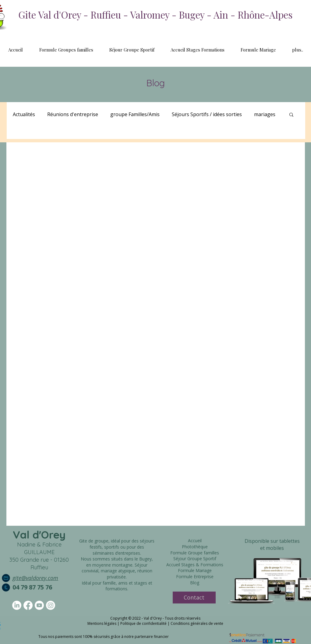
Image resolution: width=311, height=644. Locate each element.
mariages (265, 114)
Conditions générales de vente (197, 623)
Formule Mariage (195, 570)
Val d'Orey (39, 535)
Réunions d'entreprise (73, 114)
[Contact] (194, 598)
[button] (291, 115)
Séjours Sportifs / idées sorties (207, 114)
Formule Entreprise (195, 576)
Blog (195, 583)
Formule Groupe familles (195, 553)
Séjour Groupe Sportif (195, 559)
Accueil (195, 541)
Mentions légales (102, 623)
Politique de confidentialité (143, 623)
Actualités (24, 114)
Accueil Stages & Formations (195, 565)
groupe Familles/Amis (135, 114)
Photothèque (195, 547)
